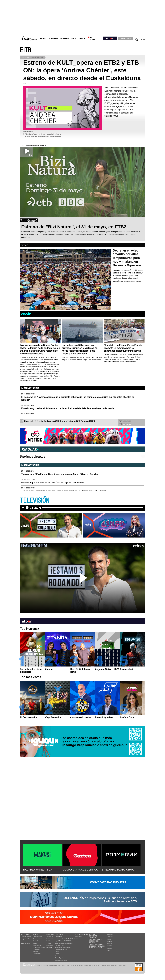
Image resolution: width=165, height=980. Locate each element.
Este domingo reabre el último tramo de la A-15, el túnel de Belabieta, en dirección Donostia (68, 408)
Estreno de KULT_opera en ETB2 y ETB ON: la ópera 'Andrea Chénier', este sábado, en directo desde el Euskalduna (82, 70)
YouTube (109, 948)
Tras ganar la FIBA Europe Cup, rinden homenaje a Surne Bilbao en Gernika (59, 474)
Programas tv (25, 939)
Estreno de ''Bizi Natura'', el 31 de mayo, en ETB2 (74, 227)
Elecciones (94, 941)
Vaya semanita (26, 943)
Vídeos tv (24, 941)
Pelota (57, 952)
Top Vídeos (78, 937)
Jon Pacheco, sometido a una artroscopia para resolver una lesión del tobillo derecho (64, 491)
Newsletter (110, 935)
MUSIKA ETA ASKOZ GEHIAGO (80, 870)
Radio (74, 39)
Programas (36, 949)
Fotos (76, 939)
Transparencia (105, 965)
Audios (77, 941)
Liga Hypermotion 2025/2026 (64, 943)
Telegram (110, 944)
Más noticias (30, 388)
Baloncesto (59, 956)
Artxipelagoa (37, 954)
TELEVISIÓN (35, 501)
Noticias (44, 39)
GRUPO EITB (125, 38)
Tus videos (125, 424)
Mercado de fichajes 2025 (63, 947)
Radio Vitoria (37, 941)
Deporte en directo (61, 960)
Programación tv (26, 937)
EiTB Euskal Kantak (39, 947)
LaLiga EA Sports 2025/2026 (64, 939)
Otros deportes (60, 958)
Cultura (49, 943)
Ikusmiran (49, 945)
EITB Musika (37, 945)
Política (49, 941)
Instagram (110, 941)
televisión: (25, 935)
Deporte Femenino (61, 949)
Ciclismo (58, 954)
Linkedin (109, 946)
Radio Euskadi (37, 939)
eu (141, 40)
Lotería (92, 943)
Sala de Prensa (96, 948)
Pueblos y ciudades (97, 946)
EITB (26, 50)
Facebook (110, 937)
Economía (50, 939)
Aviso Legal (66, 965)
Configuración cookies (92, 965)
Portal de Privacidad (54, 965)
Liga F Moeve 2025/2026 (63, 941)
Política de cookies (77, 965)
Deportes (54, 39)
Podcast (35, 952)
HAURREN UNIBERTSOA (38, 870)
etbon (35, 508)
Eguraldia (49, 947)
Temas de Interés (96, 944)
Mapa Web (122, 965)
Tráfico (92, 938)
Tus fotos (125, 421)
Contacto (114, 965)
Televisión (64, 39)
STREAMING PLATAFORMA (118, 870)
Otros (81, 39)
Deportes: (59, 935)
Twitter (109, 939)
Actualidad (50, 937)
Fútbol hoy (58, 937)
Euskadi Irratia (37, 937)
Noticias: (50, 935)
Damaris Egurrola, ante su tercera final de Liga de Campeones (53, 483)
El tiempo (93, 936)
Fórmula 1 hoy (60, 945)
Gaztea (35, 943)
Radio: (35, 935)
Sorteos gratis (96, 939)
